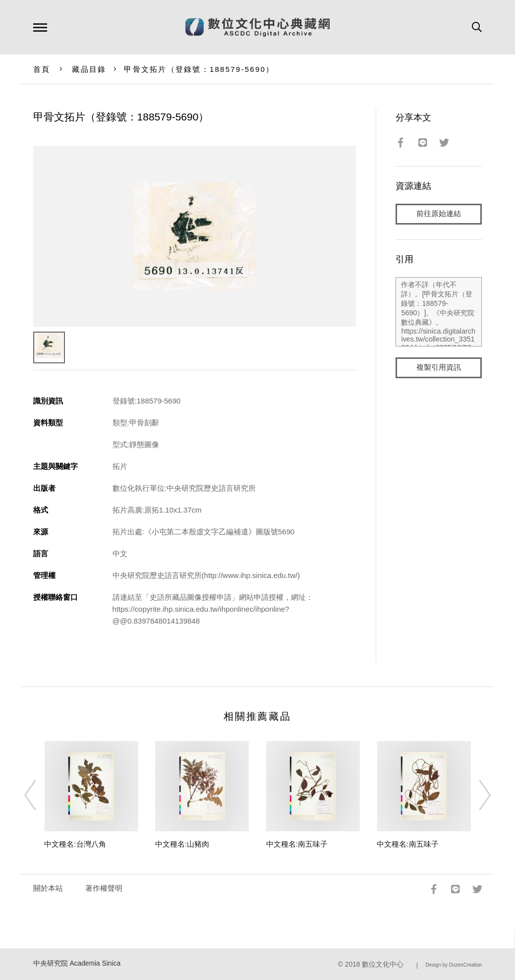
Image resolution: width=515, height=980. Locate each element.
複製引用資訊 (439, 368)
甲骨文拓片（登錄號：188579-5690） (199, 69)
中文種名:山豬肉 (182, 844)
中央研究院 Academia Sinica (77, 963)
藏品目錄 (89, 69)
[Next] (476, 795)
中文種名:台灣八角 (75, 844)
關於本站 (48, 888)
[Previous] (39, 795)
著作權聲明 (104, 888)
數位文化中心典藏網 (257, 27)
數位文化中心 (383, 964)
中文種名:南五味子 (297, 844)
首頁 (42, 69)
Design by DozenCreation (454, 965)
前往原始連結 (439, 214)
